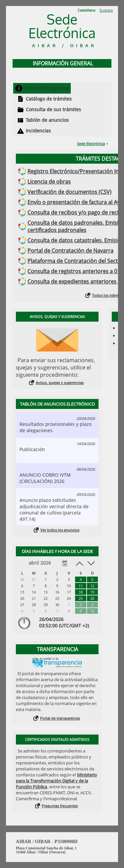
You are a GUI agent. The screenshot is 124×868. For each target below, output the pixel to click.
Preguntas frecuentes (60, 806)
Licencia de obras (49, 182)
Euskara (106, 10)
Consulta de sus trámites (53, 109)
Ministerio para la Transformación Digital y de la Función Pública (56, 781)
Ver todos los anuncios (60, 530)
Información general (47, 88)
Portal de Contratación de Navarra (70, 251)
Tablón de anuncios (47, 120)
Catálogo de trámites (49, 99)
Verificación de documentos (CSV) (69, 192)
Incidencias (38, 131)
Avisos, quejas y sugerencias (60, 383)
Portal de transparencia (60, 718)
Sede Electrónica (91, 144)
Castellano (87, 10)
